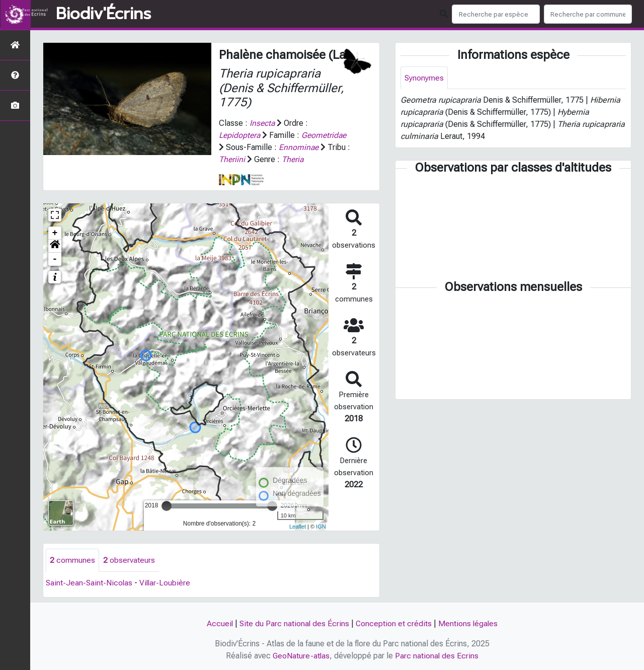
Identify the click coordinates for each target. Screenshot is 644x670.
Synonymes (424, 78)
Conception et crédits (394, 623)
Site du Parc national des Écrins (294, 623)
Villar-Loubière (167, 583)
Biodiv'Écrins (103, 14)
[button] (55, 246)
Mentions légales (469, 623)
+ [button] (55, 233)
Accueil (219, 623)
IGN (321, 527)
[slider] (167, 506)
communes (72, 560)
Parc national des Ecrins (437, 656)
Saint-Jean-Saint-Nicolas (90, 583)
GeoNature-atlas (301, 656)
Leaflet (298, 527)
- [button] (55, 259)
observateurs (129, 560)
